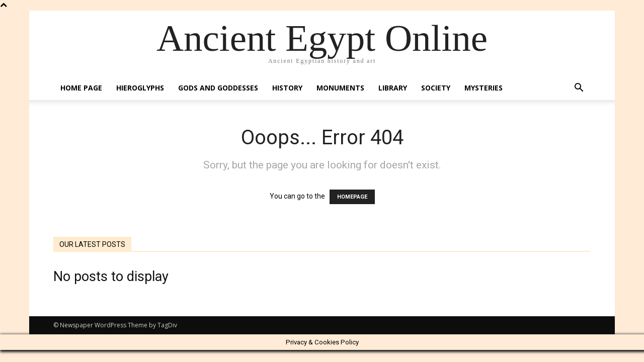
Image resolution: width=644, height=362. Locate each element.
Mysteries (484, 88)
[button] (579, 89)
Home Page (81, 88)
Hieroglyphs (140, 88)
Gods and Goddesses (218, 88)
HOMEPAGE (352, 197)
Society (436, 88)
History (287, 88)
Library (393, 88)
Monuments (340, 88)
